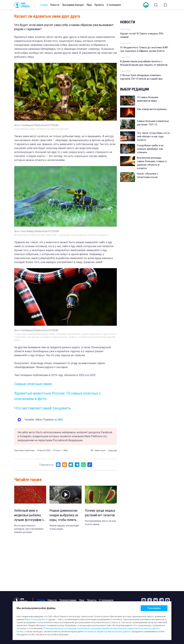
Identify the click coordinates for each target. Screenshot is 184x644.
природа (112, 450)
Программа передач (73, 5)
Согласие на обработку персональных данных (107, 632)
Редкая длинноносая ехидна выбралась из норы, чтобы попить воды (64, 515)
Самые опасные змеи (33, 384)
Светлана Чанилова (24, 450)
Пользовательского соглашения (60, 628)
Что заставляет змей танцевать (43, 408)
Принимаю (154, 608)
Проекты (99, 5)
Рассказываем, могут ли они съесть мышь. (100, 523)
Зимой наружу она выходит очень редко (64, 527)
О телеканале (114, 5)
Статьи (44, 5)
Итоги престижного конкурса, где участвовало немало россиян (29, 529)
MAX (60, 420)
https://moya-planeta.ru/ (36, 619)
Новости (55, 5)
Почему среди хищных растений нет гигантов (100, 513)
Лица (89, 5)
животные (100, 450)
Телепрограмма (68, 600)
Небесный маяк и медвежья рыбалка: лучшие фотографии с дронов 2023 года (29, 515)
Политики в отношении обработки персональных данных (107, 628)
